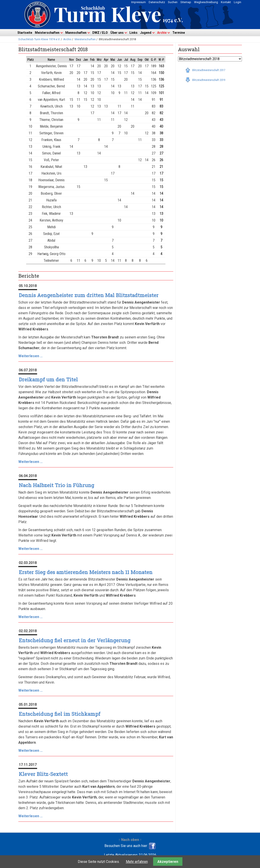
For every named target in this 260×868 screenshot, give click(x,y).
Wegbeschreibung (206, 2)
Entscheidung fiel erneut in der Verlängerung (75, 640)
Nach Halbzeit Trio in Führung (56, 485)
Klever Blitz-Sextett (43, 774)
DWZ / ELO (100, 33)
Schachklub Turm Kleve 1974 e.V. (39, 39)
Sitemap (186, 2)
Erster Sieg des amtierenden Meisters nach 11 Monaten (86, 572)
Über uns (117, 33)
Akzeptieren (168, 862)
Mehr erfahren (137, 862)
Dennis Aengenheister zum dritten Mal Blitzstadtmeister (89, 295)
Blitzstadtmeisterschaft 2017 (209, 70)
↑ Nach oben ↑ (130, 840)
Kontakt (226, 2)
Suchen (173, 2)
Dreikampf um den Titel (48, 379)
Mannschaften (76, 33)
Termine (179, 33)
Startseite (25, 33)
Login (238, 2)
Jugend (146, 33)
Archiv (162, 33)
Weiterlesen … (31, 356)
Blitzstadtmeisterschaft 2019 (209, 80)
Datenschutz (157, 2)
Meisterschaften (47, 33)
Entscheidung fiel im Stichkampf (60, 714)
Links (133, 33)
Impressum (138, 2)
